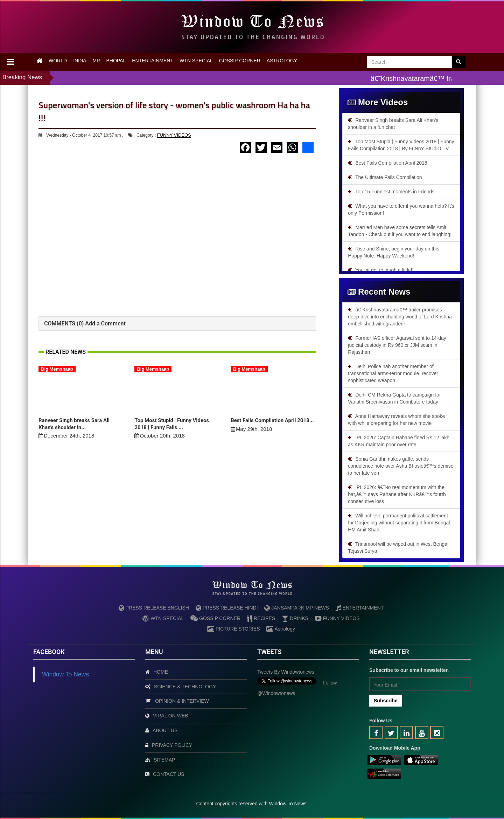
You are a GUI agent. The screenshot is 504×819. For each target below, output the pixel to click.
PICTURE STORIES (233, 629)
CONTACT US (169, 774)
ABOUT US (165, 730)
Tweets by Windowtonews (286, 672)
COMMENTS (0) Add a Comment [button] (85, 324)
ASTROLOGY (282, 61)
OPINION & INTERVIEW (182, 701)
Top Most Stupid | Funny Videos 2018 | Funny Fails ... (172, 424)
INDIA (80, 61)
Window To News (65, 674)
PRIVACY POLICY (172, 745)
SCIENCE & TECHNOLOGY (185, 687)
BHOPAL (116, 61)
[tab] (177, 324)
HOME (161, 672)
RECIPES (261, 618)
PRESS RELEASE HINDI (227, 608)
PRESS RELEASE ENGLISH (154, 608)
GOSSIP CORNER (240, 61)
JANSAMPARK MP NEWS (296, 608)
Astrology (281, 629)
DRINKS (295, 618)
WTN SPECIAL (196, 61)
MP (96, 61)
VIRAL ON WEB (171, 716)
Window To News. (288, 804)
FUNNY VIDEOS (174, 135)
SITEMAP (164, 760)
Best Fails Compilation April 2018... (272, 420)
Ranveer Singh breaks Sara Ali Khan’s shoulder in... (74, 424)
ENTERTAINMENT (153, 61)
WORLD (58, 61)
